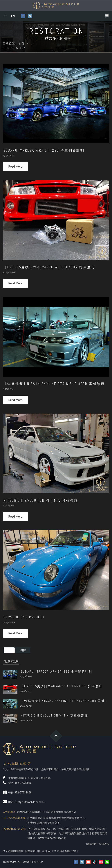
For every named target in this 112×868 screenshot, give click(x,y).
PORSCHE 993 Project (24, 617)
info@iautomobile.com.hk (29, 802)
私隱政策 (104, 844)
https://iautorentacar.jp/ (52, 838)
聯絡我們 (91, 844)
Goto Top (56, 736)
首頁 (21, 43)
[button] (107, 862)
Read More (15, 167)
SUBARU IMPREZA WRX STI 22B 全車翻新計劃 (44, 150)
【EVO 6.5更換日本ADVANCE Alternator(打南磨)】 (50, 267)
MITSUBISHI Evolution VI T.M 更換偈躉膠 (41, 500)
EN (13, 16)
